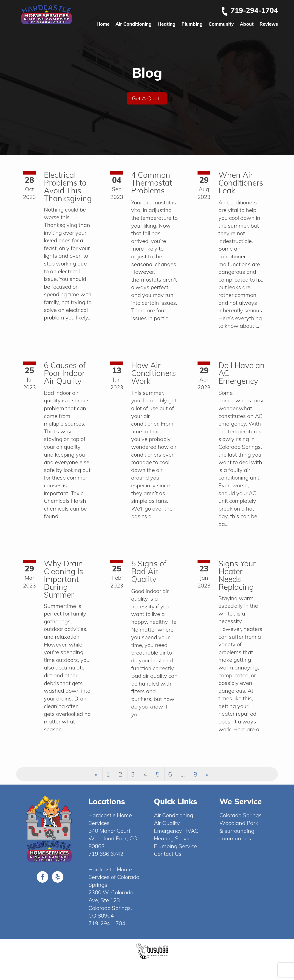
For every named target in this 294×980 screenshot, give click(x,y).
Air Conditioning (134, 24)
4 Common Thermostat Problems (152, 183)
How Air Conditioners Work (154, 373)
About (247, 24)
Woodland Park (239, 823)
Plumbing (192, 24)
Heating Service (174, 838)
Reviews (269, 24)
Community (221, 24)
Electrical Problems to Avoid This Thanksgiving (68, 187)
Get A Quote (147, 98)
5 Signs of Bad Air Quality (149, 571)
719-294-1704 (249, 10)
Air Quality (167, 823)
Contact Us (168, 854)
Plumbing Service (175, 846)
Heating (167, 24)
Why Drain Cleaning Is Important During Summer (64, 579)
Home (103, 24)
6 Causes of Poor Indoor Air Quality (65, 373)
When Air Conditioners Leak (241, 183)
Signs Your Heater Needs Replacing (237, 575)
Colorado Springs (240, 815)
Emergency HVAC (176, 831)
